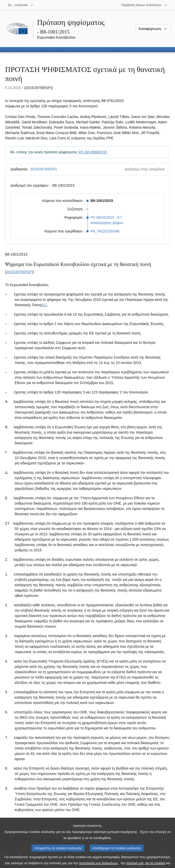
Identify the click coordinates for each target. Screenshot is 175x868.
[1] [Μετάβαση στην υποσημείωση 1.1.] (45, 305)
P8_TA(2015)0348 (105, 231)
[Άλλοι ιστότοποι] (144, 5)
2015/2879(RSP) (43, 169)
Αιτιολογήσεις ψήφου (107, 223)
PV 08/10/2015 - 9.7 (107, 217)
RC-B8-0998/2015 (93, 152)
